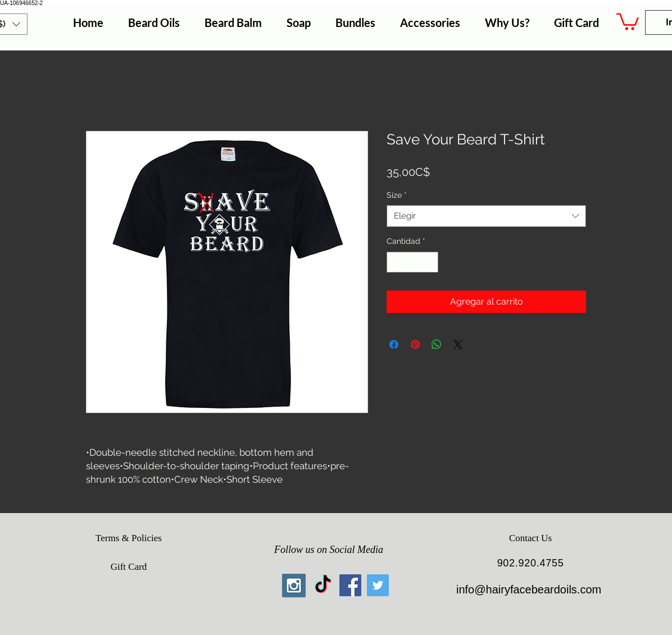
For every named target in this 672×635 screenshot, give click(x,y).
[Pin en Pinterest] (415, 344)
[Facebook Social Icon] (350, 585)
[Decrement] (395, 262)
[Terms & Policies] (129, 538)
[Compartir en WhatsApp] (437, 344)
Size (397, 195)
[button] (628, 21)
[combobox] (486, 216)
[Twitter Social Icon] (378, 585)
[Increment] (430, 262)
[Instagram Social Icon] (294, 586)
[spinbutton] (412, 262)
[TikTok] (323, 585)
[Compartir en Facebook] (394, 344)
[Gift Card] (129, 567)
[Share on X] (458, 344)
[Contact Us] (530, 538)
